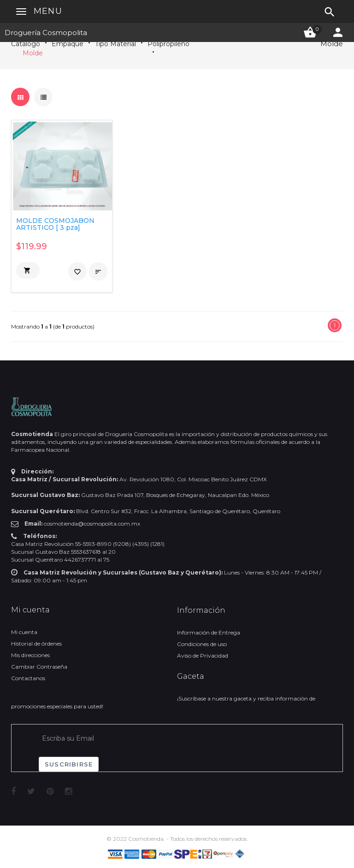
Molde (33, 53)
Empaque (68, 44)
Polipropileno (168, 44)
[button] (28, 270)
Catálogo (26, 44)
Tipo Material (115, 44)
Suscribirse (69, 764)
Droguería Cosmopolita (46, 33)
